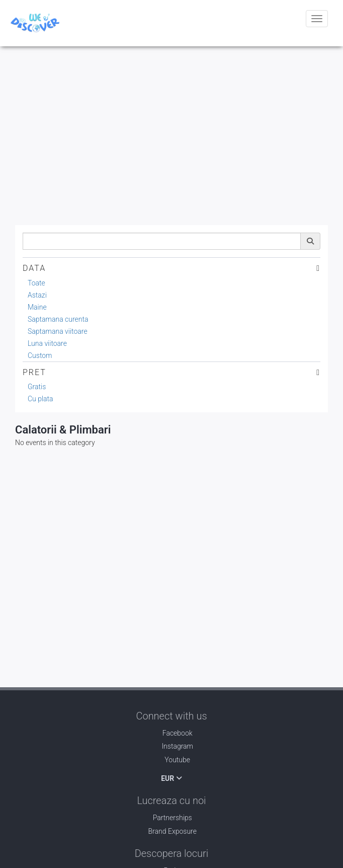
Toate (36, 283)
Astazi (37, 295)
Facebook (171, 733)
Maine (37, 307)
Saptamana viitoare (58, 331)
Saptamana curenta (58, 319)
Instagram (171, 746)
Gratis (37, 387)
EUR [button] (171, 778)
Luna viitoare (47, 343)
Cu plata (40, 399)
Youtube (171, 760)
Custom (40, 355)
